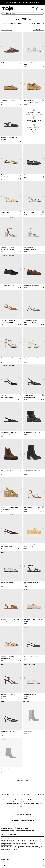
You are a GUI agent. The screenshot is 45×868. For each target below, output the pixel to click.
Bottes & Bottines (8, 794)
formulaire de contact (10, 849)
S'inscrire (42, 834)
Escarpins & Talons (35, 23)
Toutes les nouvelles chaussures (14, 23)
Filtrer (39, 29)
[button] (33, 9)
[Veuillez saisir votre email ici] (22, 834)
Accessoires (18, 815)
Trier (7, 29)
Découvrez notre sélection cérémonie (22, 2)
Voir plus (23, 807)
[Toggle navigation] (42, 9)
